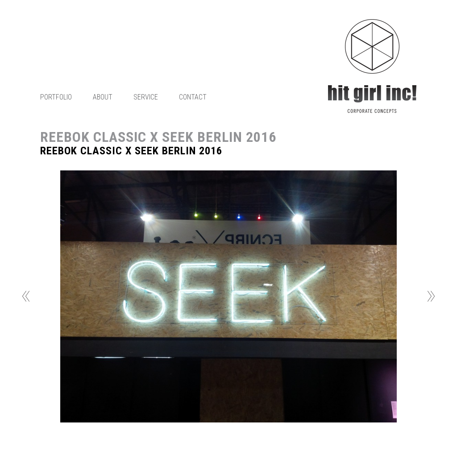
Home (372, 66)
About (103, 97)
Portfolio (56, 97)
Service (146, 97)
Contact (193, 97)
